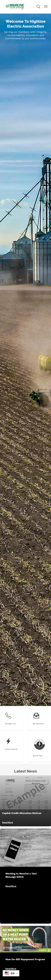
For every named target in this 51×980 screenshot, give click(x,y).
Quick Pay (40, 747)
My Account (38, 719)
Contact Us (10, 719)
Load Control (11, 744)
